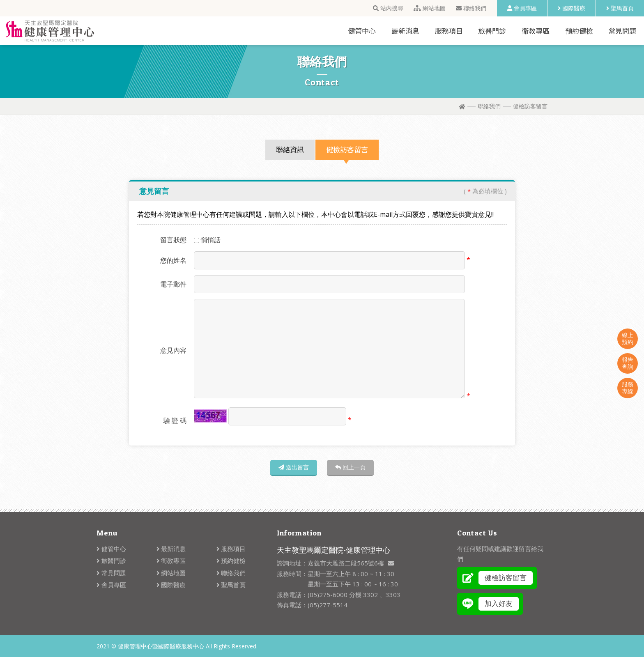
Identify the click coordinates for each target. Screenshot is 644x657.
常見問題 (622, 31)
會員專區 (522, 8)
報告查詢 (628, 363)
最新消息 (405, 31)
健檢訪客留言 (347, 149)
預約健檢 (579, 31)
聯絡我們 (471, 8)
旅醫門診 (492, 31)
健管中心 (362, 31)
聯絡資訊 (290, 149)
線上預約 (628, 338)
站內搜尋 (388, 8)
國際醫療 (572, 8)
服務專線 (628, 388)
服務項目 (449, 31)
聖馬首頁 (620, 8)
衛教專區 (536, 31)
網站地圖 (430, 8)
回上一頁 (350, 467)
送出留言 (294, 467)
